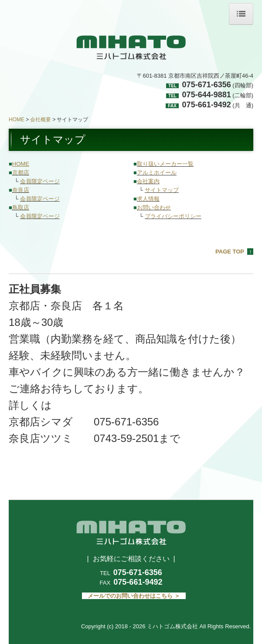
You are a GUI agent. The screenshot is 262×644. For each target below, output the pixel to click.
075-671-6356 (207, 85)
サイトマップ (162, 190)
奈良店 (21, 190)
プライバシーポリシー (173, 216)
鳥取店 (21, 207)
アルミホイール (157, 173)
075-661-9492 (207, 105)
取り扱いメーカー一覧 (165, 164)
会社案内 (148, 181)
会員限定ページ (40, 181)
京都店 (21, 173)
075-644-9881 (207, 95)
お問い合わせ (154, 207)
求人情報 (148, 199)
